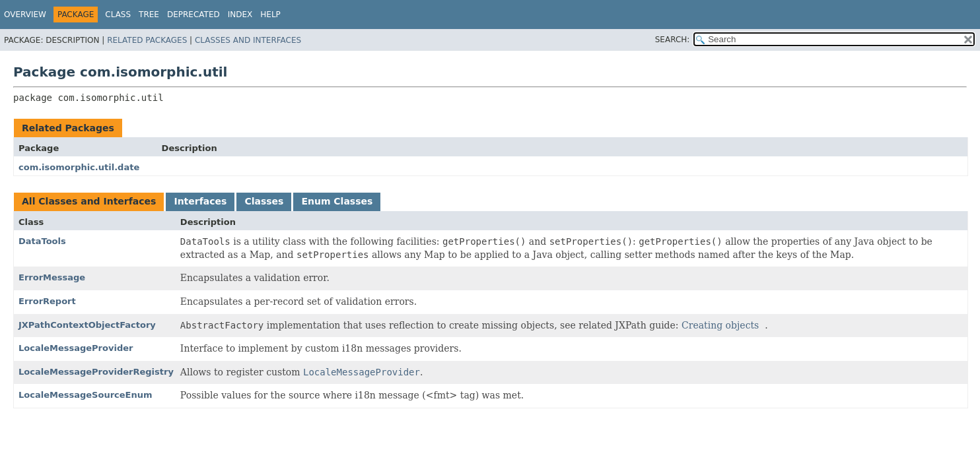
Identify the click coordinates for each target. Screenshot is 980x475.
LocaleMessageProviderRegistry (96, 372)
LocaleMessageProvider (76, 348)
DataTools (42, 241)
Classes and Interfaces (248, 40)
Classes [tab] (264, 201)
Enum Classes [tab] (337, 201)
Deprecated (193, 15)
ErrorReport (47, 301)
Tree (149, 15)
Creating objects (720, 325)
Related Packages (147, 40)
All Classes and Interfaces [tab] (89, 201)
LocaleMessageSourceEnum (86, 395)
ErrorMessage (52, 277)
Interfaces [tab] (200, 201)
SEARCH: (673, 40)
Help (270, 15)
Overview (25, 15)
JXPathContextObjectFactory (87, 325)
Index (240, 15)
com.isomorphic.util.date (79, 167)
